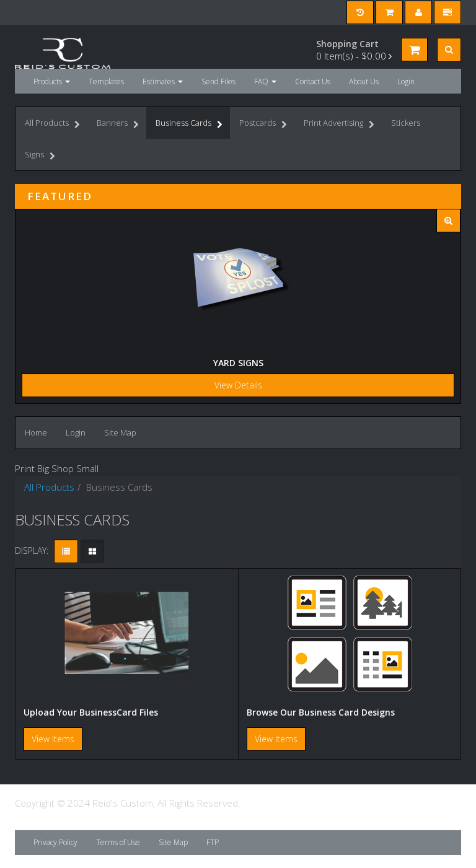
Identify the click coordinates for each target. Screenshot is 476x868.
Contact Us (313, 81)
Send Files (218, 81)
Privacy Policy (55, 842)
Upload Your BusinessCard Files (91, 712)
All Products (52, 124)
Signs (40, 156)
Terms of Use (118, 842)
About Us (364, 81)
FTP (213, 842)
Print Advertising (339, 124)
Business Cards (189, 124)
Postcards (263, 124)
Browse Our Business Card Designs (321, 712)
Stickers (406, 123)
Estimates (163, 81)
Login (406, 81)
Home (36, 432)
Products (52, 81)
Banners (118, 124)
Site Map (120, 432)
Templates (106, 81)
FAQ (265, 81)
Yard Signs (238, 363)
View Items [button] (53, 739)
